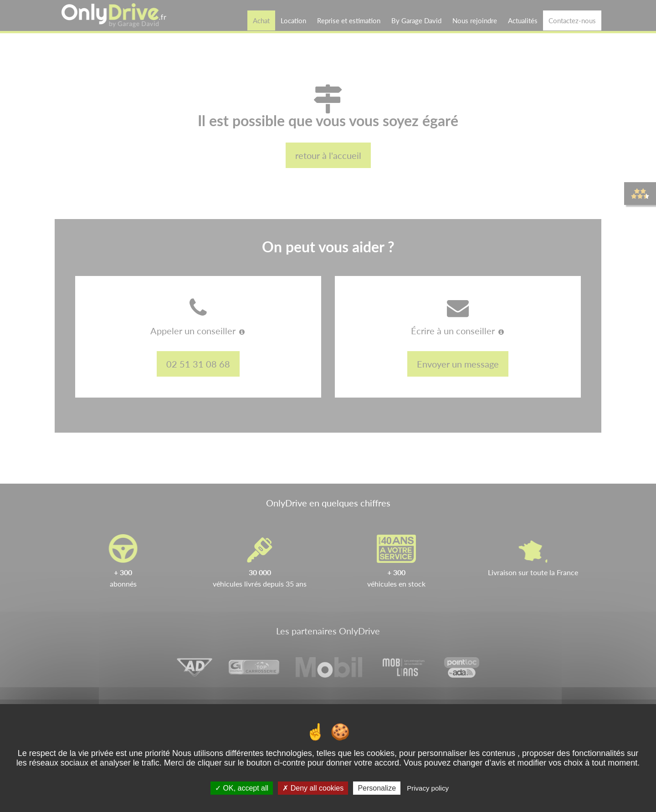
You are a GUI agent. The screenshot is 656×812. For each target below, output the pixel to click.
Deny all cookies (313, 788)
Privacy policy (428, 788)
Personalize (377, 788)
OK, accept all (242, 788)
